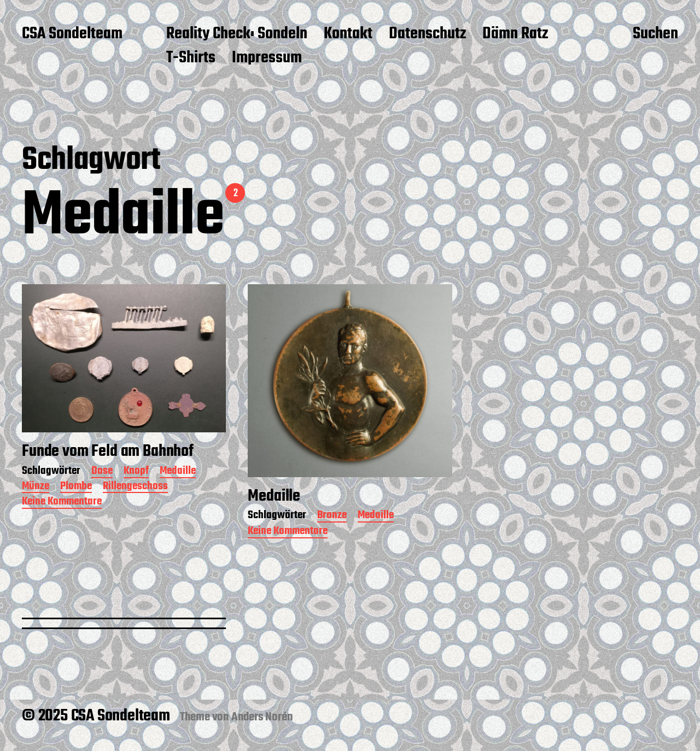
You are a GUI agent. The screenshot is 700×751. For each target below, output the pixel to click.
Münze (36, 487)
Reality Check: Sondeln (237, 34)
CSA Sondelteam (72, 34)
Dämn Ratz (515, 34)
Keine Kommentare (62, 503)
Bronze (332, 516)
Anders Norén (262, 717)
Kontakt (348, 34)
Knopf (136, 472)
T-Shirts (191, 58)
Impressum (267, 58)
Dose (102, 472)
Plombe (76, 487)
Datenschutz (427, 34)
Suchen (655, 34)
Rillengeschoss (135, 487)
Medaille (178, 472)
